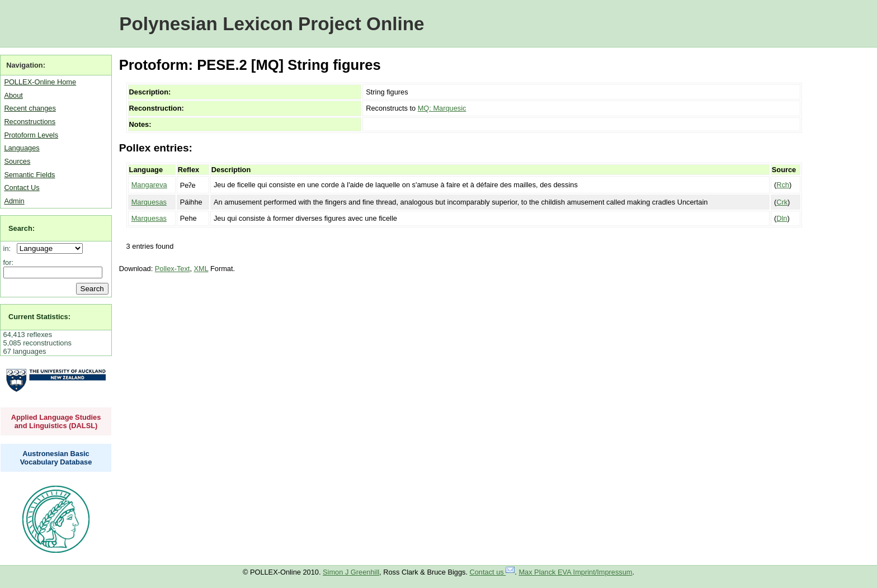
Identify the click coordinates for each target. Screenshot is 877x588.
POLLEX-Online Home (40, 82)
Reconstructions (30, 122)
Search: (22, 228)
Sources (17, 161)
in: (9, 248)
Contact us (492, 572)
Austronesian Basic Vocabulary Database (56, 458)
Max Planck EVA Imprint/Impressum (575, 572)
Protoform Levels (31, 135)
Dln (782, 218)
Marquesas (149, 202)
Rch (783, 185)
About (13, 95)
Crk (782, 202)
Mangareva (149, 185)
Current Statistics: (39, 317)
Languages (22, 148)
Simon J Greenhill (351, 572)
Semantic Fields (29, 175)
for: (9, 262)
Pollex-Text (173, 269)
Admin (14, 201)
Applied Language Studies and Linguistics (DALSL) (56, 421)
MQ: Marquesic (442, 108)
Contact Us (22, 188)
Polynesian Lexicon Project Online (272, 24)
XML (201, 269)
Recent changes (30, 108)
